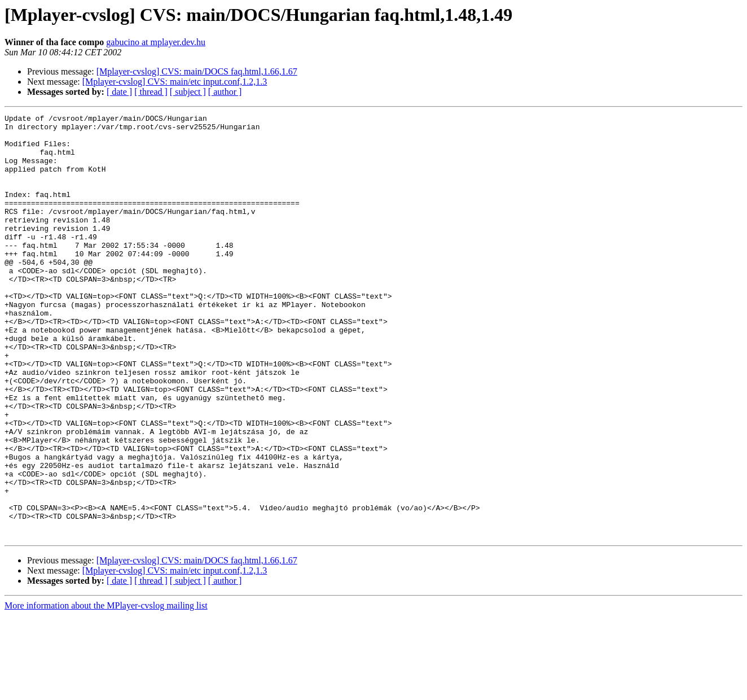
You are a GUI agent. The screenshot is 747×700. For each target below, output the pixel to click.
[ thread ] (151, 92)
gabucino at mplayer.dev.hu (156, 42)
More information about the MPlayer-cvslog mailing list (106, 690)
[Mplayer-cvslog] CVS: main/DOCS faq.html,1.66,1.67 (197, 71)
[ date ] (119, 92)
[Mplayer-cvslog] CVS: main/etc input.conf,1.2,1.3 (175, 82)
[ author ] (225, 92)
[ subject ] (188, 92)
